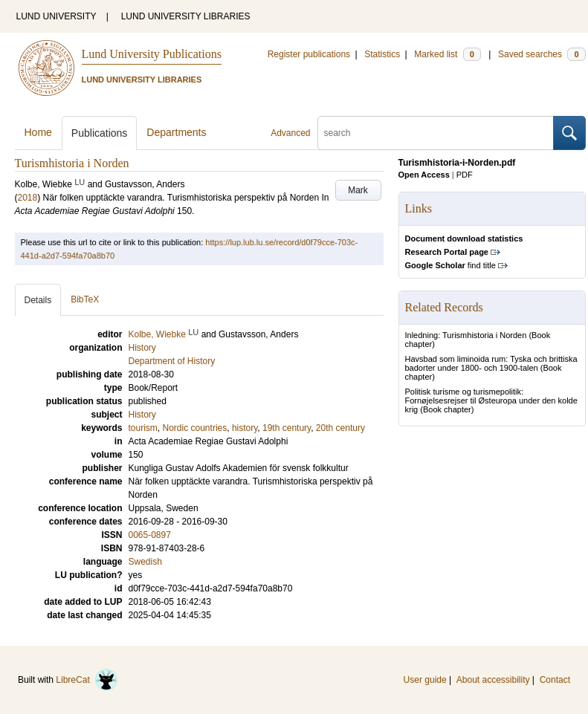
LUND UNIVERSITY (56, 16)
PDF (465, 175)
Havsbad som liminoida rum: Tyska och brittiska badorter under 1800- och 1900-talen (491, 363)
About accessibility (493, 680)
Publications (100, 133)
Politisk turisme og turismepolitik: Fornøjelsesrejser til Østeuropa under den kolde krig (491, 400)
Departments (176, 132)
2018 (28, 198)
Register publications (309, 54)
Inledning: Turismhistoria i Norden (466, 335)
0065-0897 (150, 535)
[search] (436, 133)
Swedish (145, 562)
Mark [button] (358, 190)
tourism (143, 428)
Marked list (447, 54)
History (142, 415)
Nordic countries (195, 428)
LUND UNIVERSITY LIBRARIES (186, 16)
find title (450, 265)
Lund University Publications (152, 54)
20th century (340, 428)
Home (38, 132)
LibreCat (87, 680)
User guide (425, 680)
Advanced (290, 133)
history (245, 428)
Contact (555, 680)
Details (38, 300)
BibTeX (85, 299)
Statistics (382, 54)
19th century (287, 428)
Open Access (424, 175)
